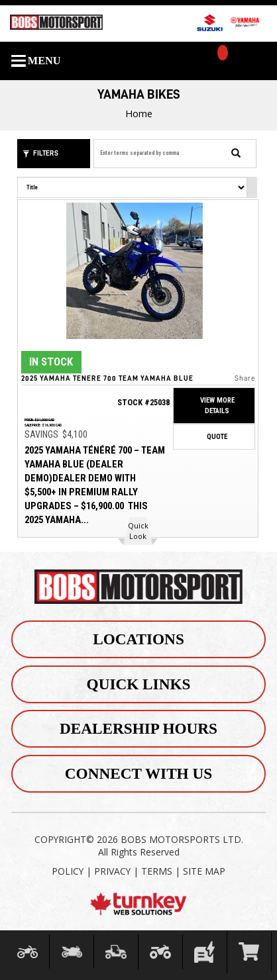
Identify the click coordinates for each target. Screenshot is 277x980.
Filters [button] (40, 154)
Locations (138, 639)
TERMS (157, 871)
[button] (138, 531)
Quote (217, 436)
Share (244, 378)
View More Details (217, 406)
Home (139, 113)
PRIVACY (112, 871)
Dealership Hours (138, 729)
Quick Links (139, 684)
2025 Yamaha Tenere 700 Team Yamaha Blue (107, 378)
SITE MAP (204, 871)
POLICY (68, 871)
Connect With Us (138, 773)
